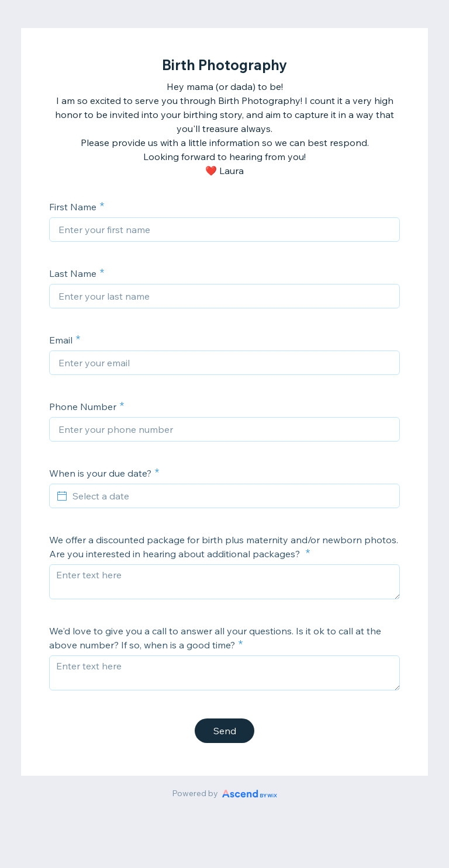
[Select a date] (232, 496)
